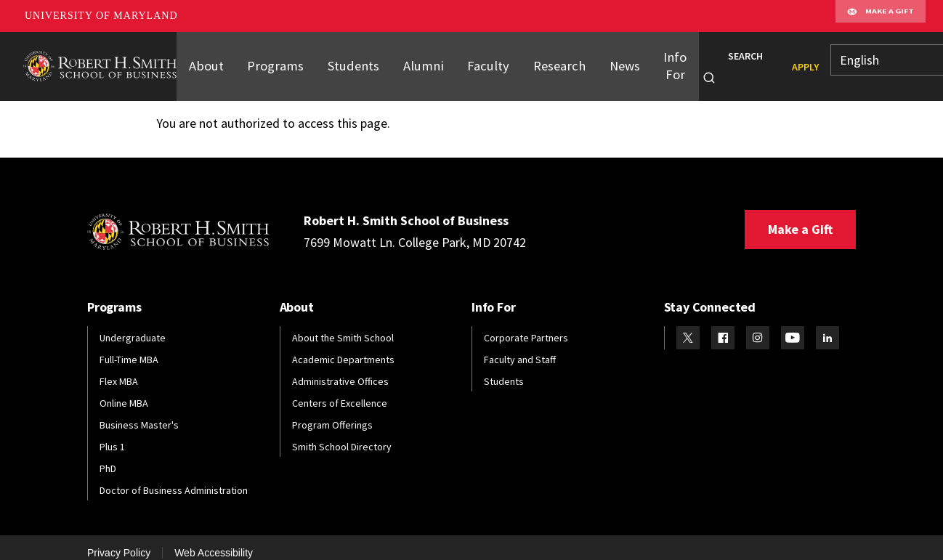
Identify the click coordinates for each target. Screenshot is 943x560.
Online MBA (124, 391)
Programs (271, 60)
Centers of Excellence (340, 391)
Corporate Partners (526, 325)
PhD (108, 456)
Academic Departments (343, 347)
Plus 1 (112, 434)
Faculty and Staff (520, 347)
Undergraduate (133, 325)
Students (345, 60)
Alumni (412, 60)
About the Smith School (343, 325)
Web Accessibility (214, 540)
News (603, 60)
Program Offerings (332, 413)
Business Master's (139, 413)
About (205, 60)
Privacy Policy (119, 540)
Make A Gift (881, 16)
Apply (783, 61)
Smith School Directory (342, 434)
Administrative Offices (340, 369)
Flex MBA (119, 369)
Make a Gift (800, 217)
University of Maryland (101, 16)
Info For (653, 60)
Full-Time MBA (129, 347)
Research (540, 60)
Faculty (473, 60)
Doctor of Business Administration (174, 478)
